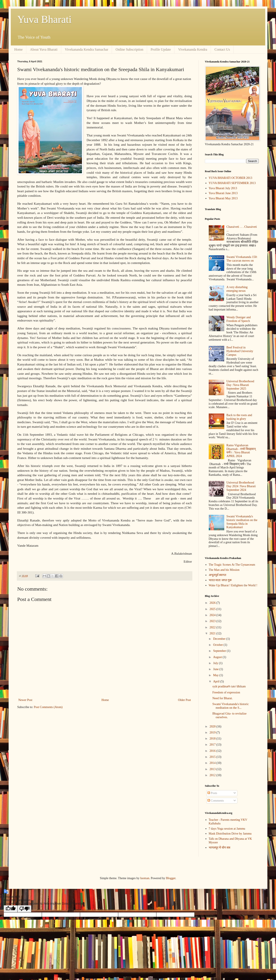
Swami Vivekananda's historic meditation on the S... (231, 706)
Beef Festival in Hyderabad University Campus (240, 351)
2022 (213, 627)
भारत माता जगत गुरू (220, 580)
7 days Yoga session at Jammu (227, 829)
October (218, 645)
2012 (213, 775)
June (216, 669)
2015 (213, 757)
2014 (213, 763)
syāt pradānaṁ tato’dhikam (229, 686)
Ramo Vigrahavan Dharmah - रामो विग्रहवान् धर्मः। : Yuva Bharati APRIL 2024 (241, 451)
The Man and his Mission (224, 570)
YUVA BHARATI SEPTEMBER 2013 (232, 183)
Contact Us (222, 49)
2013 (213, 769)
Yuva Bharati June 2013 (223, 193)
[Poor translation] (24, 909)
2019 (213, 733)
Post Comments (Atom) (48, 707)
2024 (213, 615)
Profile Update (161, 49)
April (217, 681)
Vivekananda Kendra (193, 49)
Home (18, 49)
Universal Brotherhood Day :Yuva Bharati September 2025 (240, 385)
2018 (213, 739)
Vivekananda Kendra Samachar (87, 49)
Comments (216, 801)
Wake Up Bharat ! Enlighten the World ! (233, 585)
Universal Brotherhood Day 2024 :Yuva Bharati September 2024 (241, 486)
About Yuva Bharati (44, 49)
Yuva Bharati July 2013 (223, 188)
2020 (213, 726)
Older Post (185, 700)
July (216, 663)
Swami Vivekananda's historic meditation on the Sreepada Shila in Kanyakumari (242, 522)
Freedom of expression (226, 692)
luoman (145, 878)
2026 (213, 603)
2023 (213, 621)
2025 (213, 609)
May (216, 675)
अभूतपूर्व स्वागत (218, 575)
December (220, 639)
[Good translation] (11, 909)
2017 (213, 745)
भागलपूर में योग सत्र (220, 848)
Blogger (171, 878)
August (218, 657)
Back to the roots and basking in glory (239, 417)
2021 (213, 633)
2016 (213, 751)
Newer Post (25, 700)
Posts (212, 793)
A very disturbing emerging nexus (237, 289)
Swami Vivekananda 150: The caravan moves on (242, 259)
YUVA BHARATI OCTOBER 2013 (231, 178)
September (220, 651)
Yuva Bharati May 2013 (223, 198)
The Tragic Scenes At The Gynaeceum (232, 565)
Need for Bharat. (223, 698)
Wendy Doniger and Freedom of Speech (238, 319)
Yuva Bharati (44, 19)
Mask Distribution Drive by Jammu (230, 834)
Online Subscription (129, 49)
